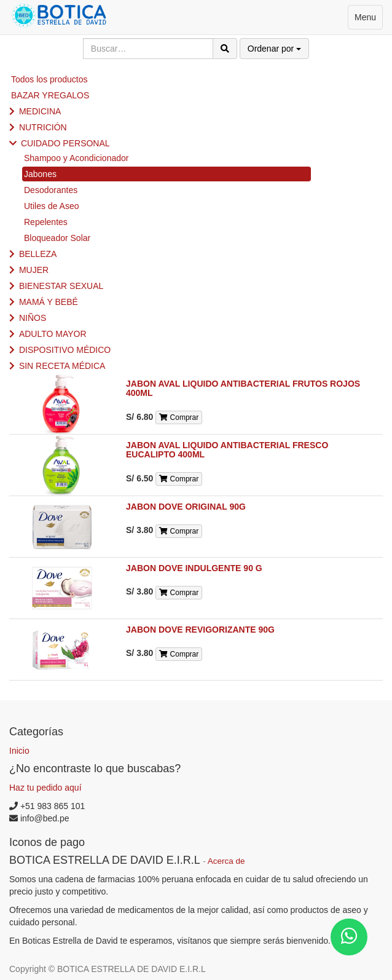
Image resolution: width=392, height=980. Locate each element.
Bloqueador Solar (57, 238)
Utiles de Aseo (52, 206)
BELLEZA (38, 254)
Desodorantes (51, 190)
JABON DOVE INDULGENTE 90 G (194, 568)
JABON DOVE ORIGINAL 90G (186, 507)
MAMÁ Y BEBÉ (49, 302)
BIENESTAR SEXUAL (61, 286)
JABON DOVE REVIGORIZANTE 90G (200, 630)
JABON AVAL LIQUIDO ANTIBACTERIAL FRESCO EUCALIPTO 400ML (227, 450)
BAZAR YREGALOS (50, 95)
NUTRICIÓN (43, 127)
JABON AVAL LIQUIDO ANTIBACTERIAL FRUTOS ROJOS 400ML (243, 388)
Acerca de (226, 861)
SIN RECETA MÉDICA (62, 366)
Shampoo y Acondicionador (76, 158)
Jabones (40, 174)
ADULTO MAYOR (53, 334)
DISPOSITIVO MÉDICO (65, 350)
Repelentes (46, 222)
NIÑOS (33, 318)
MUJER (34, 270)
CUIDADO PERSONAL (65, 143)
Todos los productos (49, 79)
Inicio (19, 751)
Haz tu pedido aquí (45, 788)
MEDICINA (40, 111)
